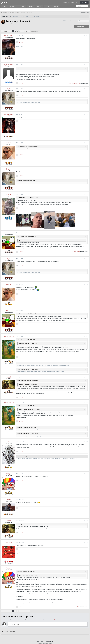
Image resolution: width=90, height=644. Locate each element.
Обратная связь (50, 640)
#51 (87, 310)
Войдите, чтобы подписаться (71, 21)
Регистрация (84, 2)
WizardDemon (9, 114)
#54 (87, 401)
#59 (87, 541)
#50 (87, 284)
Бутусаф (9, 89)
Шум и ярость (9, 336)
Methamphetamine (76, 83)
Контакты (55, 6)
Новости (39, 6)
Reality (9, 498)
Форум (5, 6)
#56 (87, 472)
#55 (87, 440)
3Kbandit (70, 83)
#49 (87, 259)
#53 (87, 375)
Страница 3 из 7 (35, 31)
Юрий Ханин (22, 368)
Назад (6, 31)
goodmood (74, 252)
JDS (9, 440)
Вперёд (25, 31)
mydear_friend (9, 65)
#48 (87, 233)
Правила (22, 6)
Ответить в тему (81, 27)
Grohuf (9, 375)
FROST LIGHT (9, 36)
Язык (38, 640)
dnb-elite (21, 361)
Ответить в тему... (14, 623)
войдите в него (56, 617)
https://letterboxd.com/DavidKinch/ (24, 551)
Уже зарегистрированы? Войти (71, 2)
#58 (87, 519)
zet (11, 23)
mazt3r (9, 233)
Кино (23, 23)
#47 (87, 195)
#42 (87, 65)
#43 (87, 89)
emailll (79, 252)
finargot (9, 472)
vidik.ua (9, 143)
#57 (87, 498)
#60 (87, 566)
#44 (87, 114)
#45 (87, 143)
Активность (13, 6)
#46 (87, 169)
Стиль (43, 640)
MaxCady (9, 541)
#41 (87, 36)
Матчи (47, 6)
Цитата (21, 42)
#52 (87, 336)
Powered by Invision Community (45, 642)
